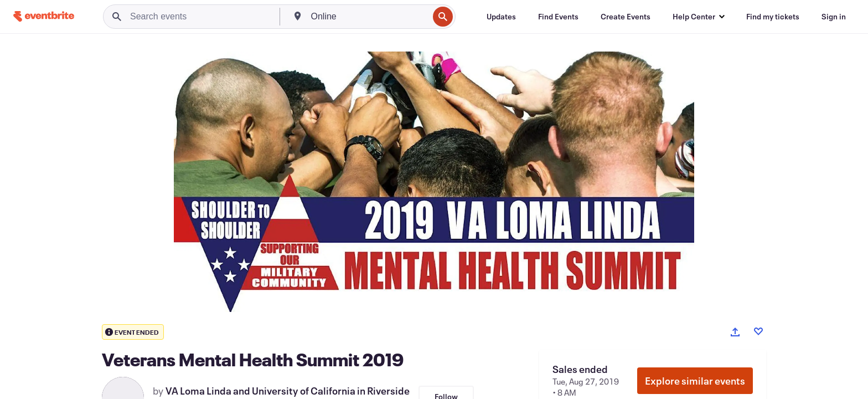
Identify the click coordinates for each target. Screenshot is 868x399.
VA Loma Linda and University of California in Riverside (288, 391)
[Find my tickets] (773, 17)
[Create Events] (626, 17)
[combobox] (369, 17)
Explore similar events (695, 381)
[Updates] (501, 17)
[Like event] (758, 331)
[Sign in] (834, 17)
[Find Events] (558, 17)
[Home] (44, 16)
